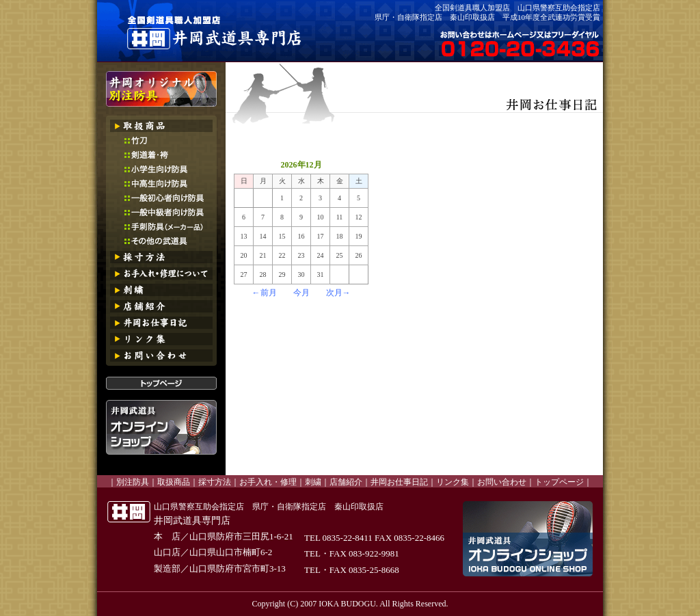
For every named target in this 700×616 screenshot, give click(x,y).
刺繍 (313, 482)
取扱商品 (174, 482)
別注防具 (133, 482)
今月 (301, 293)
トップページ (559, 482)
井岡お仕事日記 (399, 482)
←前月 (265, 293)
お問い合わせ (502, 482)
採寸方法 (215, 482)
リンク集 (453, 482)
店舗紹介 (346, 482)
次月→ (338, 293)
